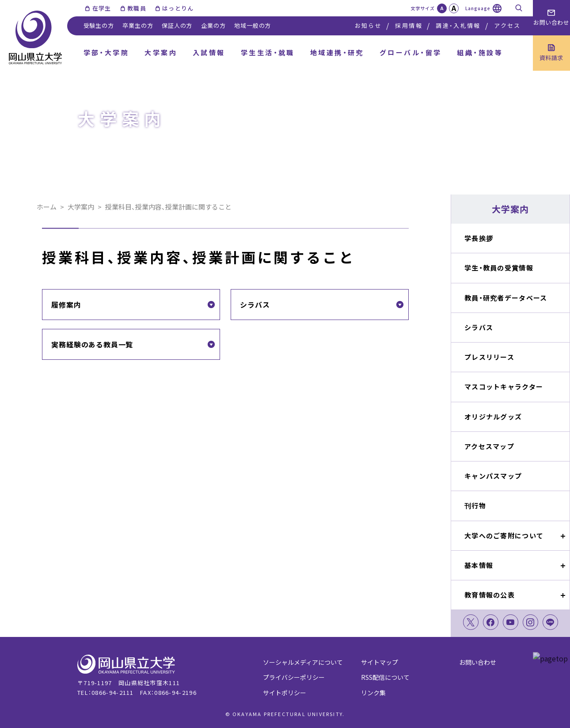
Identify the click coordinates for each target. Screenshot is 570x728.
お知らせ (368, 25)
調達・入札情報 (458, 25)
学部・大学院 (106, 52)
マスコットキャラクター (504, 387)
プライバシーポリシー (294, 677)
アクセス (507, 25)
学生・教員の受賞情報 (499, 268)
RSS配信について (385, 677)
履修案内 (66, 305)
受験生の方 (99, 25)
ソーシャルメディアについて (303, 662)
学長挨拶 (479, 238)
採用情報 (408, 25)
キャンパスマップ (493, 476)
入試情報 (209, 52)
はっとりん (178, 8)
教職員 (137, 8)
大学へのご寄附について (504, 536)
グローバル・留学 (411, 52)
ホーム (47, 207)
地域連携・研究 (337, 52)
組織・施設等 (480, 52)
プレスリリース (489, 357)
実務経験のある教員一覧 (92, 344)
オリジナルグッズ (493, 417)
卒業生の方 (138, 25)
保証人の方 (177, 25)
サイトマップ (380, 662)
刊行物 (475, 505)
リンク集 (373, 693)
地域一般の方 (253, 25)
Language (478, 8)
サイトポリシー (285, 693)
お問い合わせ (478, 662)
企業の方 (213, 25)
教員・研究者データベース (506, 298)
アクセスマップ (489, 446)
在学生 (102, 8)
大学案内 (161, 52)
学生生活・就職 (268, 52)
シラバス (479, 327)
